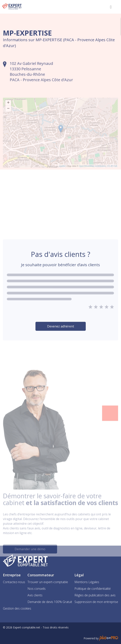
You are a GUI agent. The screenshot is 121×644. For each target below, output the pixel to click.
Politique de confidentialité (93, 589)
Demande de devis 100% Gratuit (50, 602)
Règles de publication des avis (95, 595)
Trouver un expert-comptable (48, 582)
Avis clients (35, 595)
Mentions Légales (87, 582)
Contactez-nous (14, 582)
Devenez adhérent (61, 335)
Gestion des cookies (17, 608)
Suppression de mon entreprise (96, 602)
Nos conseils (37, 589)
